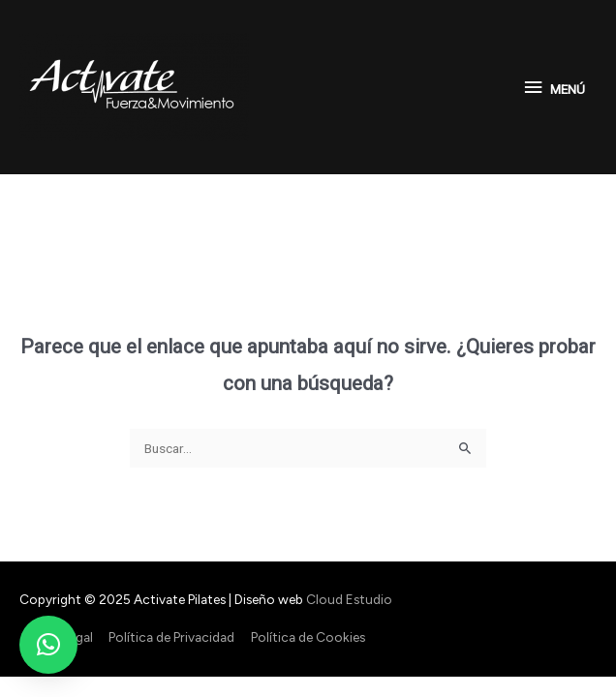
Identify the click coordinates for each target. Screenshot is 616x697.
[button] (48, 645)
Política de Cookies (308, 637)
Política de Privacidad (171, 637)
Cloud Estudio (349, 599)
